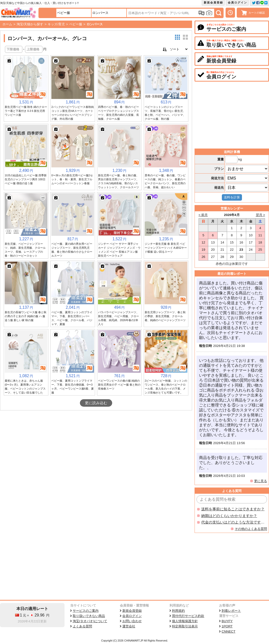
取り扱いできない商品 (89, 616)
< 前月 (203, 215)
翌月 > (261, 215)
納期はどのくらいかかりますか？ (229, 516)
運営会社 (129, 626)
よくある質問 (82, 626)
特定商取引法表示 (185, 626)
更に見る (261, 481)
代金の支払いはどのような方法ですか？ (233, 522)
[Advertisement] (96, 448)
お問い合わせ (132, 621)
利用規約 (178, 611)
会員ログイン (237, 2)
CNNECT (229, 631)
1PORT (227, 626)
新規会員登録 (213, 2)
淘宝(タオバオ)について (90, 621)
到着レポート (231, 611)
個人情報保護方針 (185, 621)
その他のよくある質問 (251, 529)
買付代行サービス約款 (188, 616)
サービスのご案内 (86, 611)
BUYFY (227, 621)
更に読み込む (96, 403)
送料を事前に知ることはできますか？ (233, 509)
